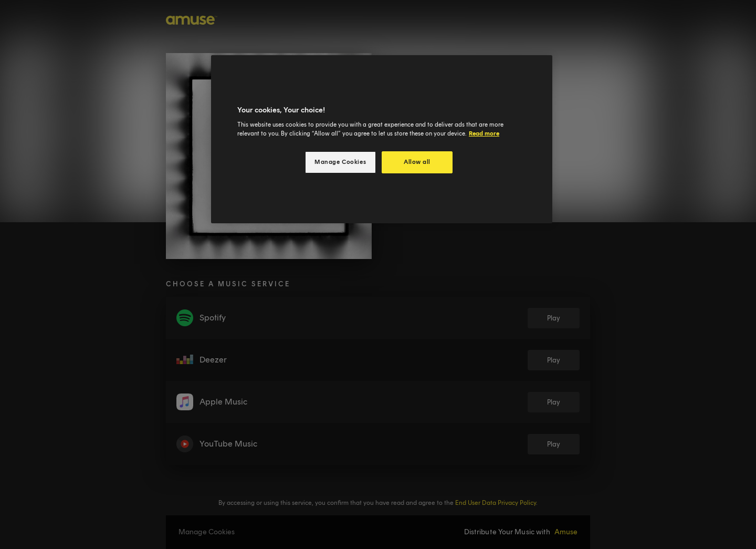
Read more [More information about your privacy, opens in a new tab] (484, 133)
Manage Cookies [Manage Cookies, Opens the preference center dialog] (340, 162)
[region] (382, 139)
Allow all (417, 162)
